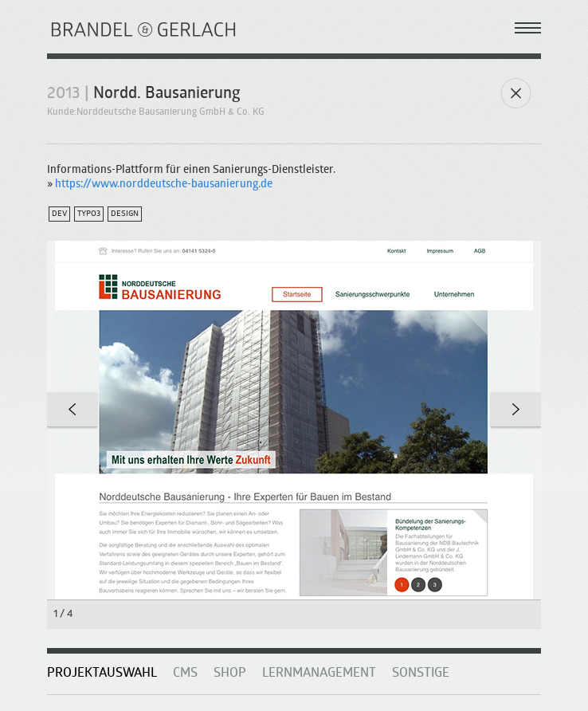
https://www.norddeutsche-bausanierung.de (164, 185)
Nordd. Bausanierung (167, 94)
